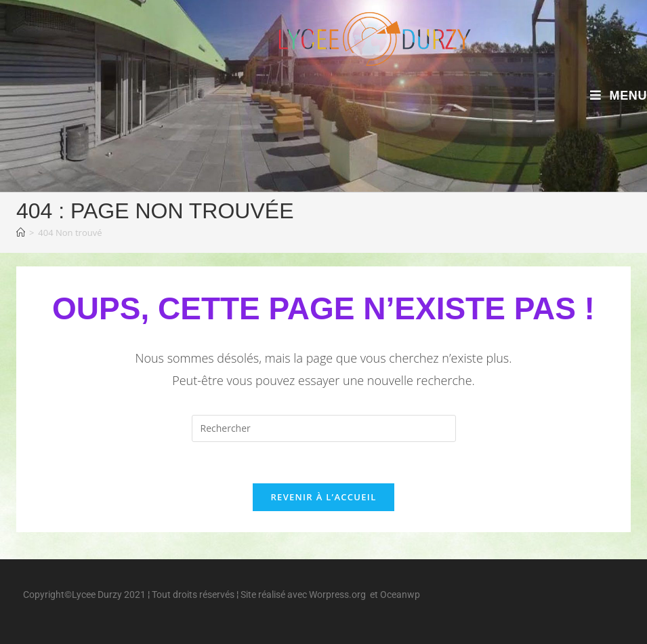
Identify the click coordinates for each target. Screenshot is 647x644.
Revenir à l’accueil (323, 497)
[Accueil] (21, 233)
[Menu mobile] (619, 96)
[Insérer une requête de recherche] (324, 428)
